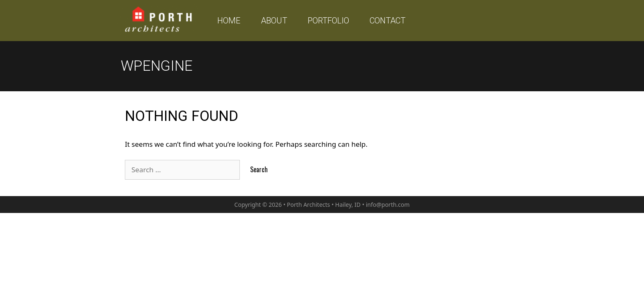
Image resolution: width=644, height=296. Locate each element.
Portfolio (328, 21)
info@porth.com (388, 205)
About (274, 21)
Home (229, 21)
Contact (388, 21)
